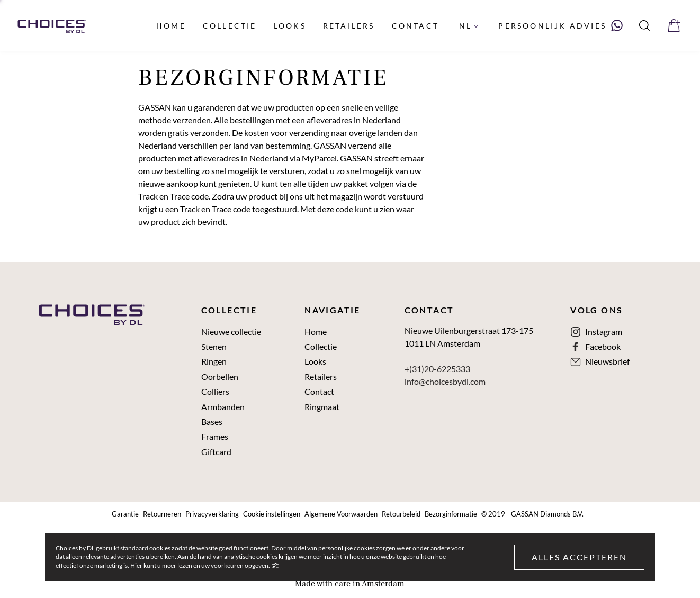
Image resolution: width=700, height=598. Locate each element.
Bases (212, 422)
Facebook (603, 347)
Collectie (321, 347)
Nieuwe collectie (231, 332)
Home (316, 332)
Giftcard (216, 452)
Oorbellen (220, 377)
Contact (319, 392)
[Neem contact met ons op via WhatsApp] (561, 25)
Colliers (215, 392)
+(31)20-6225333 (437, 369)
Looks (315, 361)
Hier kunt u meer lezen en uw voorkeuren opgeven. (200, 566)
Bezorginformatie (451, 514)
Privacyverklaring (212, 514)
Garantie (125, 514)
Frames (215, 437)
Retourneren (162, 514)
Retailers (321, 377)
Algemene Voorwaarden (341, 514)
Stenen (214, 347)
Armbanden (223, 407)
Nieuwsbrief (607, 361)
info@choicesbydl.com (445, 381)
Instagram (604, 332)
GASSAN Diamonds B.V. (547, 514)
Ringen (214, 361)
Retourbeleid (401, 514)
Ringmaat (322, 407)
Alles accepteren (579, 557)
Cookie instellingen (272, 514)
